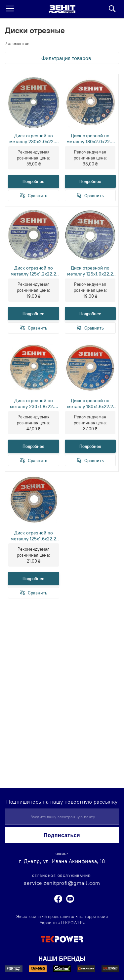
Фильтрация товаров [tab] (66, 58)
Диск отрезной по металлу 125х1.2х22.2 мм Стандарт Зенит (33, 271)
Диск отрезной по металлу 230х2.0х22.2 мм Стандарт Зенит (33, 139)
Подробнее (33, 181)
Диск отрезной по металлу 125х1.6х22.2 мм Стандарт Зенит (33, 536)
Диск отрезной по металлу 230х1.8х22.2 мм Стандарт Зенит (33, 403)
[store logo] (62, 9)
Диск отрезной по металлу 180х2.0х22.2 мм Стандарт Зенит (90, 139)
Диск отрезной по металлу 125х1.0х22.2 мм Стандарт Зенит (90, 271)
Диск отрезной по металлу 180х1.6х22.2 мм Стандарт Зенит (90, 403)
